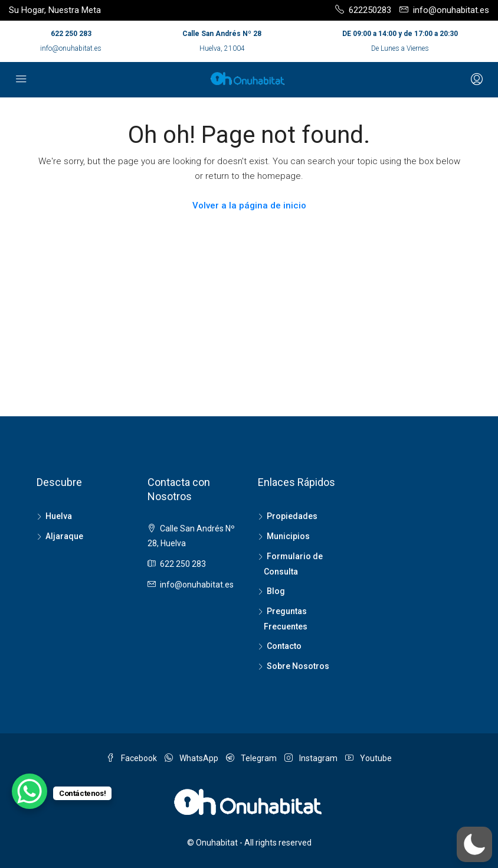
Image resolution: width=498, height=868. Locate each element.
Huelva (59, 516)
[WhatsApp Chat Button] (30, 791)
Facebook (132, 758)
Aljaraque (64, 536)
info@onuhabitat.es (71, 48)
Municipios (288, 536)
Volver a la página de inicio (249, 205)
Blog (276, 591)
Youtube (368, 758)
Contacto (284, 646)
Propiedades (292, 516)
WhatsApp (192, 758)
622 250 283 (71, 34)
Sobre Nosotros (298, 666)
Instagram (312, 758)
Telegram (252, 758)
